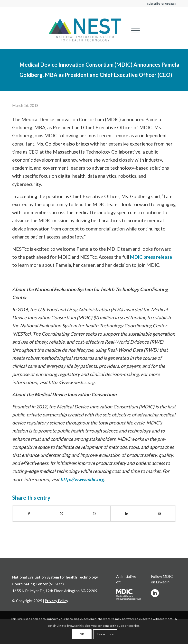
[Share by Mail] (159, 514)
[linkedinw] (155, 593)
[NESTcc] (85, 30)
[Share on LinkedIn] (127, 514)
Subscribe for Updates (162, 4)
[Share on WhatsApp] (94, 514)
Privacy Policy (56, 601)
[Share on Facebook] (29, 514)
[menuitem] (133, 30)
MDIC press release (151, 257)
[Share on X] (61, 514)
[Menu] (133, 30)
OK (82, 634)
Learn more (105, 634)
